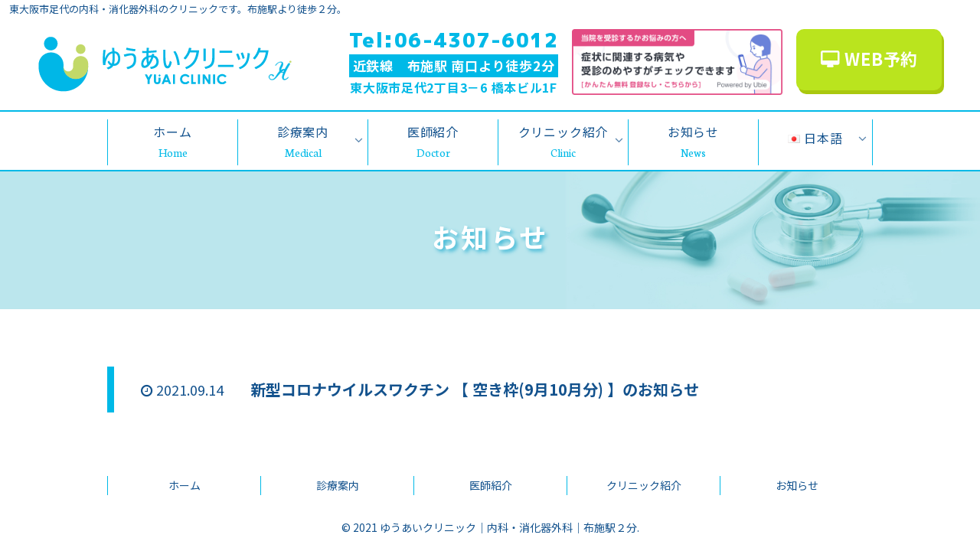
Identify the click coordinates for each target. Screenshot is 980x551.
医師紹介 (491, 485)
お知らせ (797, 485)
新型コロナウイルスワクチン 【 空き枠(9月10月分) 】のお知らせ (475, 389)
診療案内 (338, 485)
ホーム (185, 485)
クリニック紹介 (644, 485)
